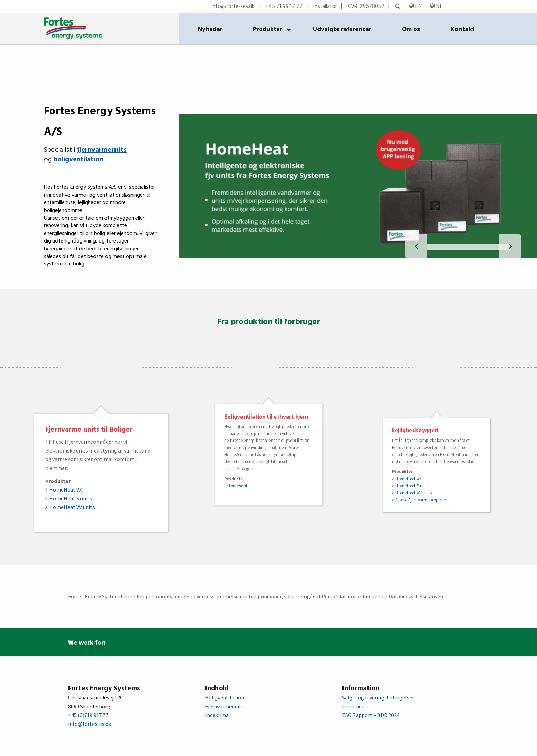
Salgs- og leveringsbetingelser (378, 697)
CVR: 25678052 (366, 7)
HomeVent (238, 486)
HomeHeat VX (66, 489)
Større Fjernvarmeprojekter (421, 500)
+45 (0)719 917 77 (88, 715)
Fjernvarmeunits (224, 706)
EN (416, 6)
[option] (101, 435)
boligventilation (78, 160)
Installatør (325, 7)
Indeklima (217, 715)
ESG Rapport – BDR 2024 (371, 715)
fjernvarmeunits (102, 150)
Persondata (356, 706)
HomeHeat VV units (72, 507)
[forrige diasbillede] (416, 246)
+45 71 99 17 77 (284, 7)
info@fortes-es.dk (233, 7)
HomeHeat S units (71, 498)
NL (436, 6)
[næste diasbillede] (510, 246)
